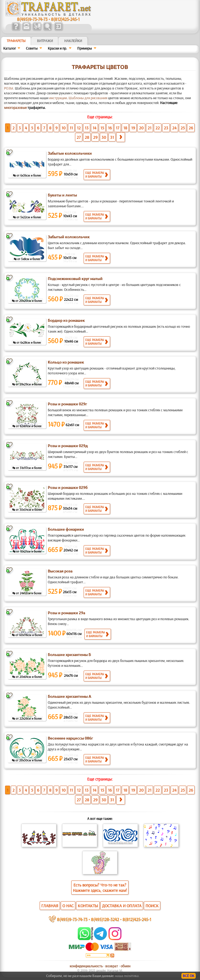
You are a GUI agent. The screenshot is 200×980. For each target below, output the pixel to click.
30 (104, 137)
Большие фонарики (66, 529)
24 (174, 128)
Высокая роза (60, 571)
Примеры (84, 48)
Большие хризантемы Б (69, 655)
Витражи (45, 41)
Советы (32, 48)
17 (118, 128)
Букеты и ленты (62, 195)
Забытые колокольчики (70, 153)
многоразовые (15, 108)
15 (102, 128)
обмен (126, 966)
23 (166, 128)
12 (79, 128)
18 (125, 128)
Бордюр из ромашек (66, 320)
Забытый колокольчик (69, 237)
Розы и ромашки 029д (68, 446)
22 (158, 128)
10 (64, 128)
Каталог (10, 48)
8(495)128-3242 (105, 919)
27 (79, 137)
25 (183, 128)
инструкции (58, 98)
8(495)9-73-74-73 (32, 19)
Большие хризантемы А (70, 696)
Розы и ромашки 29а (66, 613)
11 (71, 128)
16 (110, 128)
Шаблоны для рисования (88, 98)
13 (87, 128)
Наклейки (73, 41)
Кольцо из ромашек (66, 362)
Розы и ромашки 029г (67, 404)
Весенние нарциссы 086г (70, 738)
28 (87, 137)
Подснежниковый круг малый (75, 279)
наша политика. (127, 976)
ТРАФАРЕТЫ (16, 41)
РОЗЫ (9, 88)
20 (141, 128)
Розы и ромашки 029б (68, 488)
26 (191, 128)
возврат (112, 966)
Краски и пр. (57, 48)
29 (95, 137)
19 (133, 128)
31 (112, 137)
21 (150, 128)
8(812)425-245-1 (65, 19)
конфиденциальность (86, 966)
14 (94, 128)
